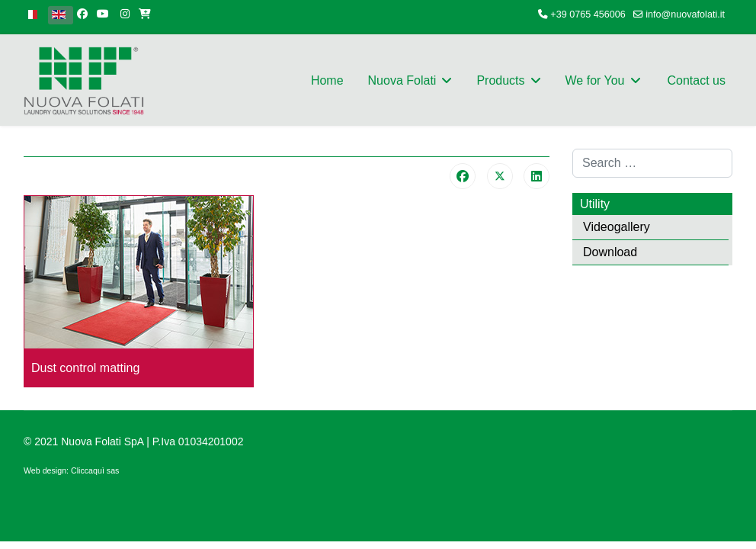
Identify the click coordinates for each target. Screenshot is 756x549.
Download (610, 252)
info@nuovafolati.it (685, 14)
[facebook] (82, 14)
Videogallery (617, 227)
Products (500, 80)
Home (327, 80)
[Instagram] (125, 14)
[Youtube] (103, 14)
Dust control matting (85, 368)
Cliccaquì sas (95, 470)
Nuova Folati (402, 80)
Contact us (697, 80)
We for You (595, 80)
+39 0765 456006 (588, 14)
